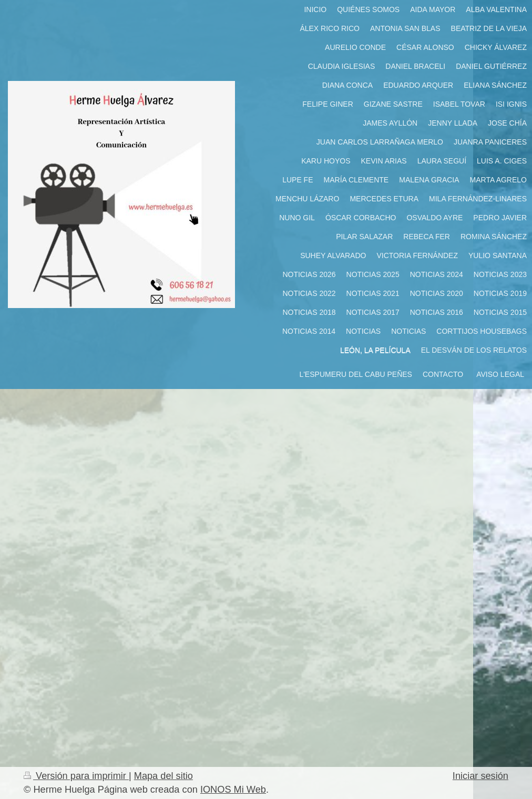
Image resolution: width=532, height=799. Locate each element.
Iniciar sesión (480, 776)
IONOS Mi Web (233, 790)
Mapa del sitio (163, 776)
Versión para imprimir (76, 776)
